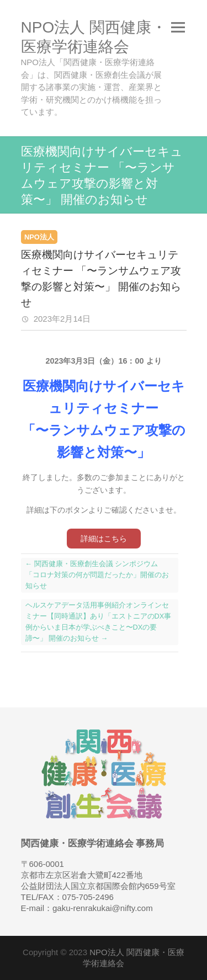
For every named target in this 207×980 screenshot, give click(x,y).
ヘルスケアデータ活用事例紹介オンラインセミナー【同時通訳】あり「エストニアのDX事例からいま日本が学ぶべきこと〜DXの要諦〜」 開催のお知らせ (99, 622)
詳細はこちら (104, 539)
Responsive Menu (178, 27)
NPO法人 (39, 237)
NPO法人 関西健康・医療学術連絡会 (94, 37)
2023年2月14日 (61, 319)
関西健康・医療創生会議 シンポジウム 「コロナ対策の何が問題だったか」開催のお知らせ (97, 575)
